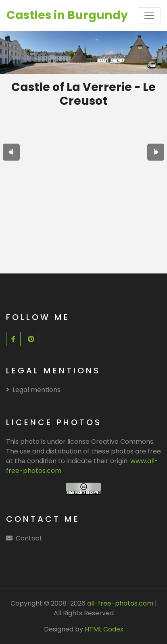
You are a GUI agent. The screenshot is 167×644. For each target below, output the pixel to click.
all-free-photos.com (119, 603)
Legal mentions (33, 390)
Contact (29, 538)
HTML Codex (104, 629)
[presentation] (11, 152)
